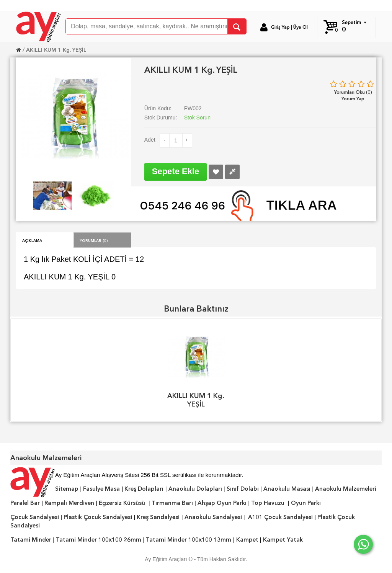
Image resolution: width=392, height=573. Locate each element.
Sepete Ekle (176, 171)
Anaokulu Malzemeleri (346, 489)
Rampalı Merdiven (69, 503)
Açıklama (32, 240)
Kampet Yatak (283, 540)
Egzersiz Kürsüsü (122, 503)
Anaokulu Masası (287, 489)
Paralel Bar (25, 503)
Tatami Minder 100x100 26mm (99, 540)
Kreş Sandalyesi (158, 517)
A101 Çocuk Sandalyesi (280, 517)
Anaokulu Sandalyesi (213, 517)
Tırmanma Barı (172, 503)
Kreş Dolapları (144, 489)
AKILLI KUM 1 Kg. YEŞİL (56, 50)
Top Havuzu (268, 503)
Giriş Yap (280, 27)
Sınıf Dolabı (243, 489)
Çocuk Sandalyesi (35, 517)
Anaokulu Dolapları (195, 489)
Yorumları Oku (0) (353, 92)
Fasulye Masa (101, 489)
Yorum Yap (353, 99)
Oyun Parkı (306, 503)
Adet (150, 140)
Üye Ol (301, 27)
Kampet (247, 540)
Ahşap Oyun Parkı (222, 503)
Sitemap (67, 489)
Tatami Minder (31, 540)
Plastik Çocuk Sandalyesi (98, 517)
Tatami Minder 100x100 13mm (189, 540)
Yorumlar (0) (94, 240)
